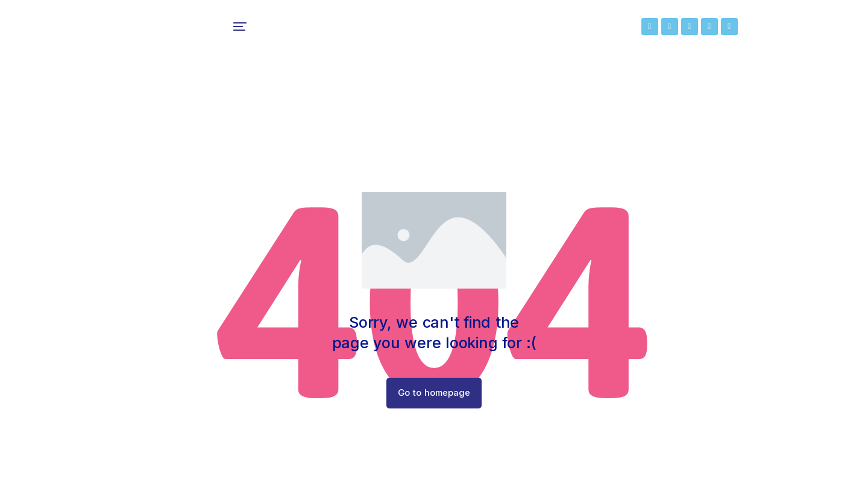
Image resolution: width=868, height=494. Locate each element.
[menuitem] (271, 30)
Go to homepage (434, 400)
